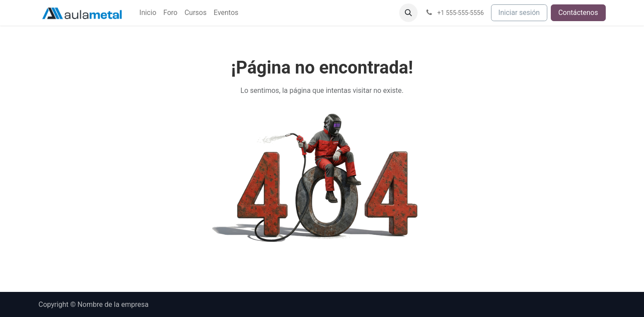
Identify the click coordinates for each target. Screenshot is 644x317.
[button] (408, 13)
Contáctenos (578, 13)
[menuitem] (148, 13)
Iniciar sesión (519, 13)
